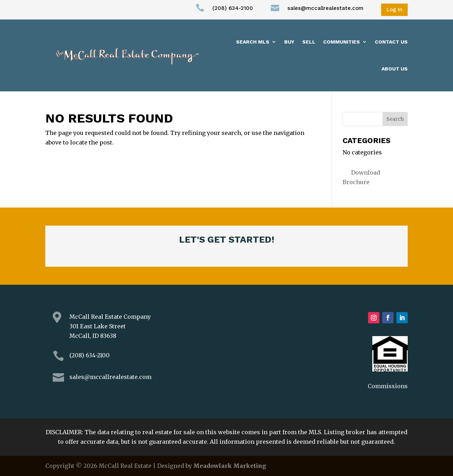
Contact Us (391, 42)
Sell (309, 42)
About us (395, 69)
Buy (289, 42)
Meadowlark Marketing (230, 466)
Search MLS (253, 42)
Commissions (388, 386)
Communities (342, 42)
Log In (394, 10)
